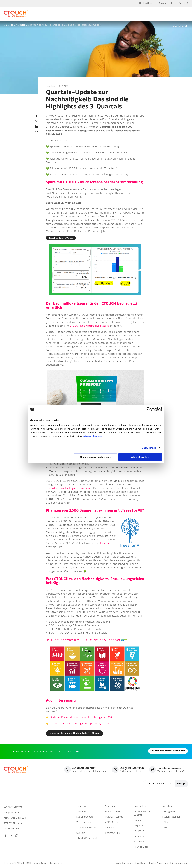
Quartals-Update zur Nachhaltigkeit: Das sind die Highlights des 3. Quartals (64, 25)
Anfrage (181, 784)
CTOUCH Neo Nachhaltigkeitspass (90, 326)
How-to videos (142, 847)
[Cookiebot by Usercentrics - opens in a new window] (149, 409)
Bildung (138, 821)
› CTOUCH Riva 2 (113, 812)
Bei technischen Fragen (131, 770)
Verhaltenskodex (122, 863)
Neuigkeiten (52, 86)
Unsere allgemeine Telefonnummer (88, 770)
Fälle (165, 828)
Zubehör (109, 828)
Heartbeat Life (112, 833)
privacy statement (93, 436)
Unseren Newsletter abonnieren (25, 752)
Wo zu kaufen (84, 823)
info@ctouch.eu (12, 813)
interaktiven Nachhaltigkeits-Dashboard (70, 488)
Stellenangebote (85, 817)
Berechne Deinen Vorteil (62, 238)
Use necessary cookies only (95, 457)
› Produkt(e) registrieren (89, 839)
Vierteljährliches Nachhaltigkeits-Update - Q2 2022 (81, 724)
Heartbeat (106, 543)
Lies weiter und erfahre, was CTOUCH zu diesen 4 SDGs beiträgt (85, 640)
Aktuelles (21, 25)
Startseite (8, 25)
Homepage (82, 807)
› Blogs (166, 823)
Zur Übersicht (182, 26)
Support (163, 3)
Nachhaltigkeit (146, 3)
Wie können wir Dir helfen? (170, 770)
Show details (149, 448)
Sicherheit (139, 842)
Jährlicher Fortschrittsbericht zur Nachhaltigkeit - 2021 (83, 718)
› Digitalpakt (140, 826)
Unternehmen (141, 807)
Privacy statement (179, 863)
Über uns (81, 812)
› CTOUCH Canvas (114, 817)
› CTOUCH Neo (113, 823)
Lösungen (139, 831)
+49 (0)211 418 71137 (14, 808)
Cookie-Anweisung (158, 863)
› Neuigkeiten (169, 812)
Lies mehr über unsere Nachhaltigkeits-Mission (76, 734)
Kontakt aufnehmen (87, 828)
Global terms (139, 863)
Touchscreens (112, 807)
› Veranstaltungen (171, 817)
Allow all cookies (140, 457)
